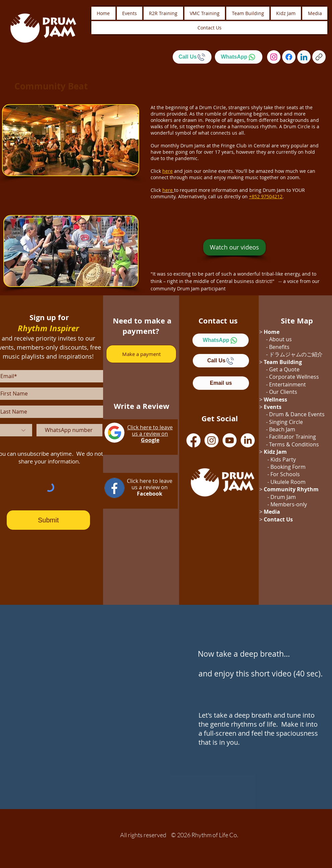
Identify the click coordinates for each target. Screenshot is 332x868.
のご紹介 (312, 354)
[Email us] (221, 383)
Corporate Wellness (294, 377)
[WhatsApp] (239, 57)
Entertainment (287, 384)
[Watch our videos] (234, 247)
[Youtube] (230, 440)
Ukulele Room (288, 482)
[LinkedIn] (304, 57)
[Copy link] (319, 57)
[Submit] (48, 520)
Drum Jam (283, 497)
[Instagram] (274, 57)
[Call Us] (192, 57)
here (168, 190)
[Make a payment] (141, 354)
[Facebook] (289, 57)
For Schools (285, 474)
